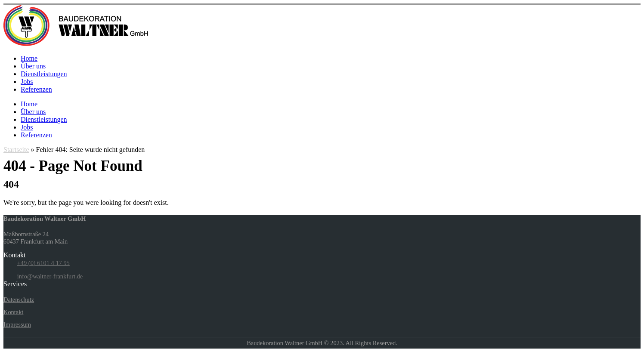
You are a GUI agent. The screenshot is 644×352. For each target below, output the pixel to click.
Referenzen (36, 89)
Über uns (33, 66)
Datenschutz (19, 300)
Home (29, 58)
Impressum (17, 324)
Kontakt (13, 312)
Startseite (16, 150)
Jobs (27, 82)
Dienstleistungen (44, 74)
